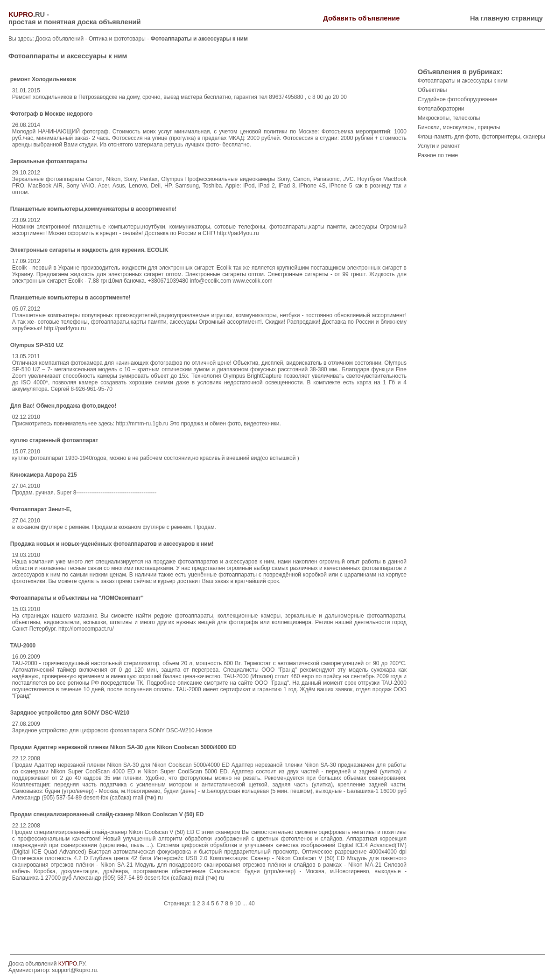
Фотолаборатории (441, 109)
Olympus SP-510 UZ (37, 345)
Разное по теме (438, 155)
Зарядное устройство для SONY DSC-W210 (70, 713)
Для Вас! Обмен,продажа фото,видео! (63, 406)
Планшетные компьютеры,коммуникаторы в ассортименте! (93, 209)
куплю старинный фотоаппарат (54, 440)
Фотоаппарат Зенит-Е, (41, 509)
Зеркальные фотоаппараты (49, 161)
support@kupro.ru (74, 970)
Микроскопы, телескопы (449, 118)
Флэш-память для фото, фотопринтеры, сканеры (481, 137)
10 (237, 904)
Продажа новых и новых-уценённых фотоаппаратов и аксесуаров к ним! (112, 544)
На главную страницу (506, 18)
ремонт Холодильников (43, 79)
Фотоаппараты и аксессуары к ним (463, 81)
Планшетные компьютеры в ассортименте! (70, 298)
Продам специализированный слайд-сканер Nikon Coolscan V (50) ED (107, 814)
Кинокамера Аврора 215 (44, 475)
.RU (27, 14)
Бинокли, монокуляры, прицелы (459, 127)
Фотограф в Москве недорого (52, 114)
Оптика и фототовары (118, 39)
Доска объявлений (60, 39)
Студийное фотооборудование (458, 99)
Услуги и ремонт (439, 146)
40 (251, 904)
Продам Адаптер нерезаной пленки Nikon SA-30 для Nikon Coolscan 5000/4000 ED (123, 747)
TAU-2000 (23, 646)
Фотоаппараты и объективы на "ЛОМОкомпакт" (77, 598)
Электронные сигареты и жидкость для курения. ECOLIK (89, 250)
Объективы (432, 90)
